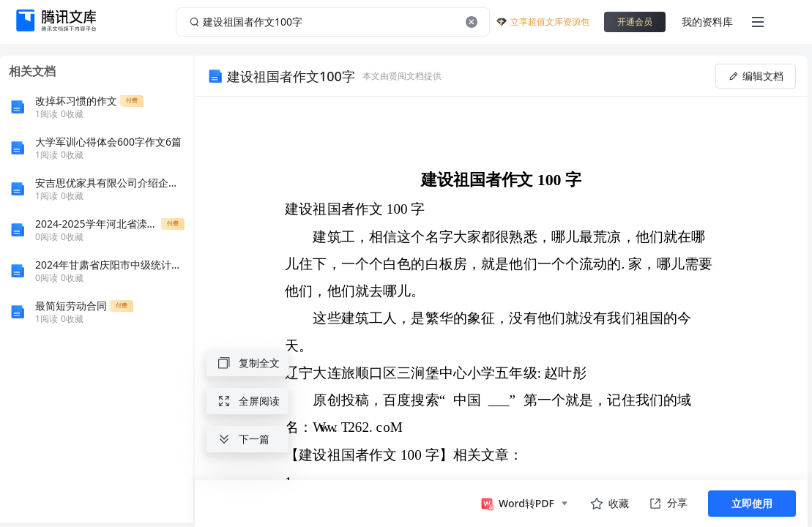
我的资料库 (707, 22)
